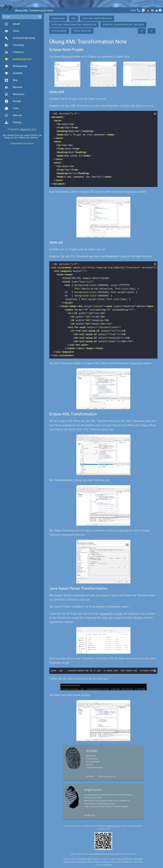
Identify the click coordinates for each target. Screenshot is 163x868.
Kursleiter (14, 73)
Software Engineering (20, 38)
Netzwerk (13, 87)
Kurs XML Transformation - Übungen (123, 25)
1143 (108, 829)
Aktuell (12, 24)
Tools (12, 108)
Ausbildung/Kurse (18, 59)
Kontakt (13, 101)
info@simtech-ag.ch (94, 767)
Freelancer (14, 52)
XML (74, 18)
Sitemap (13, 122)
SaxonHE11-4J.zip (111, 614)
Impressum (90, 815)
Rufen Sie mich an (107, 776)
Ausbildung (58, 18)
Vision (12, 31)
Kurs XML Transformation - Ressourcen (74, 25)
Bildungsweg (59, 31)
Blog (11, 80)
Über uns (13, 115)
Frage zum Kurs (82, 31)
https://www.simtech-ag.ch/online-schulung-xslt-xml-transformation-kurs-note (103, 854)
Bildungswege (16, 66)
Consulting (14, 45)
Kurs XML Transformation (97, 18)
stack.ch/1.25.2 (28, 129)
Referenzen (15, 94)
